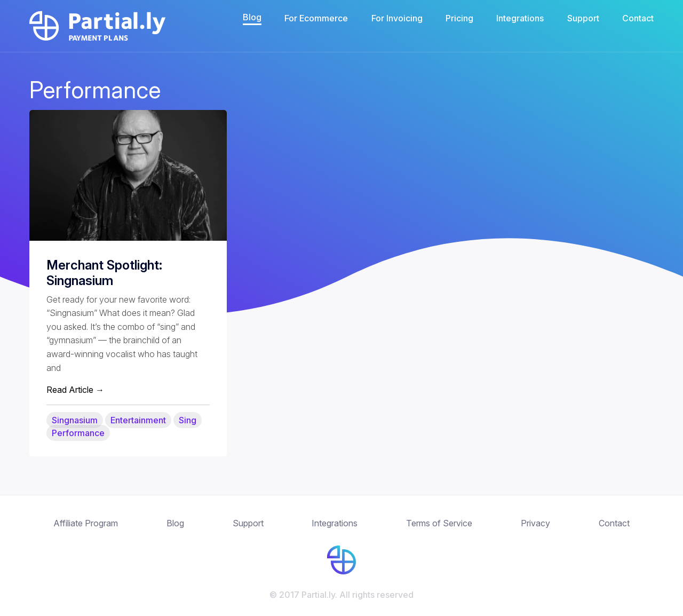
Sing (188, 420)
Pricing (459, 18)
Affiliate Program (86, 523)
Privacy (535, 523)
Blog (252, 17)
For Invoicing (397, 18)
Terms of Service (439, 523)
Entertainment (138, 420)
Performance (78, 433)
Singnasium (75, 420)
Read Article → (75, 390)
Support (583, 18)
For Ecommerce (316, 18)
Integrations (520, 18)
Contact (638, 18)
